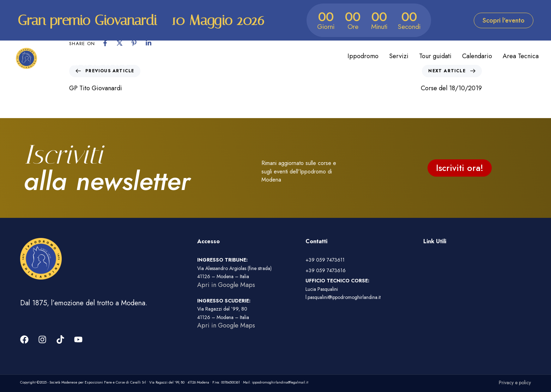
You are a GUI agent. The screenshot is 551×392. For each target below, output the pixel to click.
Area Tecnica (521, 56)
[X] (120, 43)
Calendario (477, 56)
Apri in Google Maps (226, 285)
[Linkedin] (149, 43)
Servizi (399, 56)
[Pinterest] (134, 43)
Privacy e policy (515, 382)
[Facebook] (105, 43)
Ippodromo (363, 56)
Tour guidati (435, 56)
